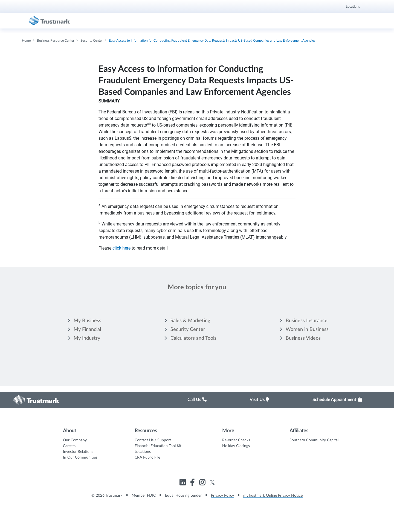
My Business (87, 321)
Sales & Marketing (190, 321)
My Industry (87, 338)
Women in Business (307, 330)
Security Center (188, 330)
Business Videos (303, 338)
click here (121, 248)
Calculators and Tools (193, 338)
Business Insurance (307, 321)
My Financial (87, 330)
